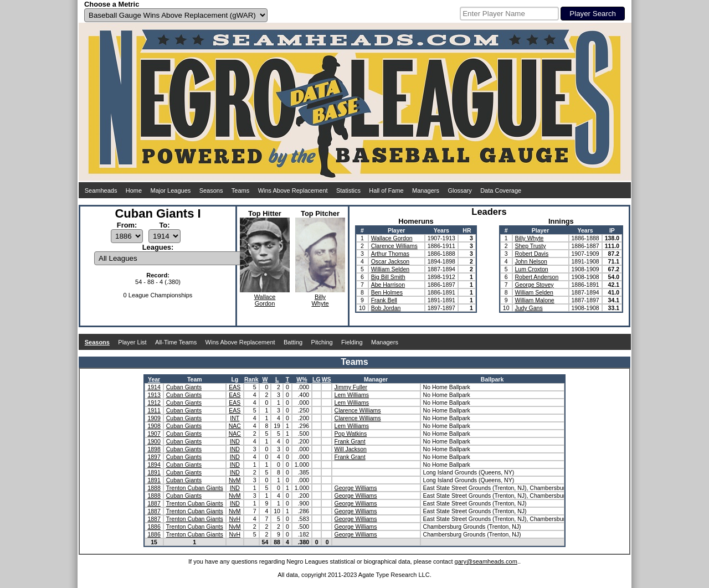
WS (327, 379)
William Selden (390, 269)
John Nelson (531, 261)
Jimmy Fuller (351, 387)
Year (154, 379)
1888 (154, 488)
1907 (154, 434)
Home (134, 190)
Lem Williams (352, 395)
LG (317, 379)
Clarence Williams (394, 246)
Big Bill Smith (388, 277)
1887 (154, 503)
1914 (154, 387)
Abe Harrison (388, 285)
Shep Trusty (531, 246)
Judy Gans (529, 308)
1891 (154, 472)
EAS (235, 387)
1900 (154, 441)
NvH (235, 519)
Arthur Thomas (390, 254)
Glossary (459, 190)
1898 (154, 449)
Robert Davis (532, 254)
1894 (154, 465)
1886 (154, 527)
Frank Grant (350, 441)
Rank (251, 379)
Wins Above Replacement (293, 190)
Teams (240, 190)
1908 (154, 426)
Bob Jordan (386, 308)
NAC (235, 426)
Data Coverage (501, 190)
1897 (154, 457)
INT (235, 418)
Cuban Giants (184, 387)
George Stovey (535, 285)
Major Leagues (171, 190)
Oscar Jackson (390, 261)
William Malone (535, 300)
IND (235, 441)
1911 (154, 410)
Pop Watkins (351, 434)
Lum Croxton (532, 269)
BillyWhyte (320, 300)
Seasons (211, 190)
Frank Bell (384, 300)
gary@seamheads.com (486, 561)
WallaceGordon (265, 300)
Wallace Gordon (392, 238)
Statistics (348, 190)
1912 (154, 403)
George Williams (356, 488)
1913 (154, 395)
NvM (235, 480)
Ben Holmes (387, 292)
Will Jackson (351, 449)
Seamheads (101, 190)
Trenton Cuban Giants (195, 488)
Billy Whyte (530, 238)
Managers (426, 190)
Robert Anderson (537, 277)
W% (302, 379)
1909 (154, 418)
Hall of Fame (386, 190)
